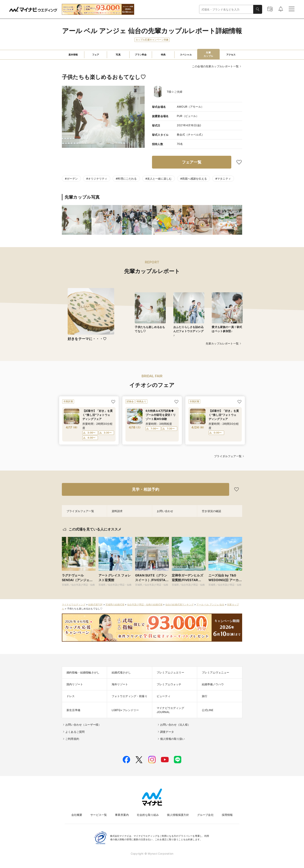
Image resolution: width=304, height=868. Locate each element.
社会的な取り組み (148, 815)
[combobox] (226, 9)
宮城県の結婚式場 (115, 604)
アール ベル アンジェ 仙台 (210, 604)
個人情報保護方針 (178, 815)
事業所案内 (122, 815)
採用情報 (227, 815)
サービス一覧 (99, 815)
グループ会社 (205, 815)
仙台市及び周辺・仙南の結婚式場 (145, 604)
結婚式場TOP (95, 604)
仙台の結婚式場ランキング (180, 604)
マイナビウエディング (74, 604)
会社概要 (77, 815)
